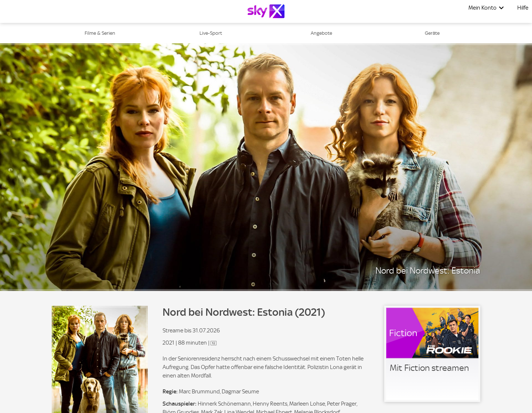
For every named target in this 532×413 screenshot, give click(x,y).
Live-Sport (211, 33)
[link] (432, 354)
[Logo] (266, 11)
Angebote (321, 33)
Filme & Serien (100, 33)
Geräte (432, 33)
